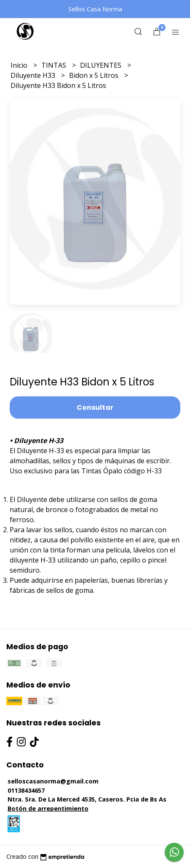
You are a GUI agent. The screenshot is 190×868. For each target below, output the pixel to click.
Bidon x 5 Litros (95, 75)
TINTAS (55, 65)
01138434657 (26, 790)
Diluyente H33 (34, 75)
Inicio (20, 65)
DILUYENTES (102, 65)
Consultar (95, 407)
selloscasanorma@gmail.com (53, 781)
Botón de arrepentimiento (48, 808)
